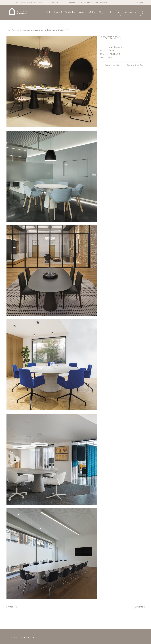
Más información (112, 65)
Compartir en (135, 65)
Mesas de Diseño (21, 30)
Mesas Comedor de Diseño (43, 30)
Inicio (9, 30)
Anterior (12, 607)
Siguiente (139, 607)
